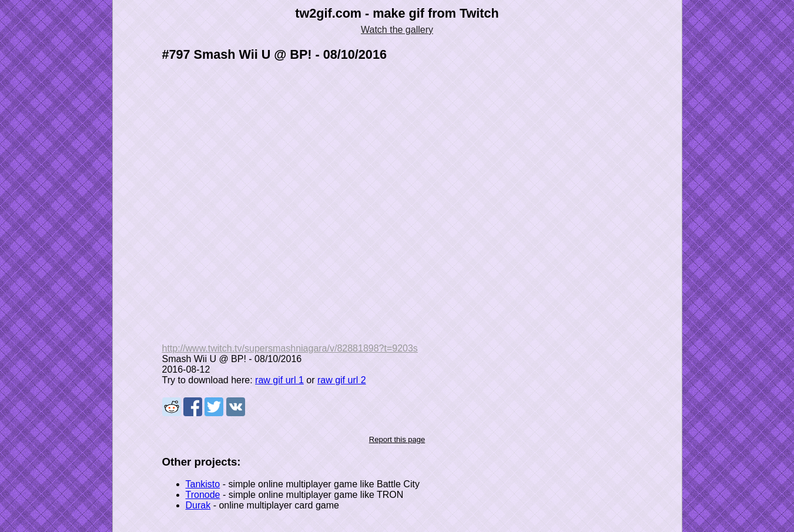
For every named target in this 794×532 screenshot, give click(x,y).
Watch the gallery (397, 30)
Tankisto (203, 484)
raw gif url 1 (279, 380)
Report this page (397, 439)
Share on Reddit (172, 407)
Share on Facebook (193, 407)
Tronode (203, 495)
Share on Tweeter (214, 407)
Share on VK (236, 407)
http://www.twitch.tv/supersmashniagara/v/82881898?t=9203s (290, 348)
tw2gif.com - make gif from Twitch (397, 13)
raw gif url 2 (342, 380)
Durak (198, 505)
